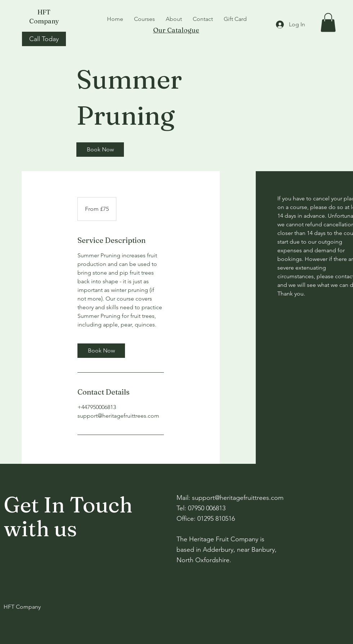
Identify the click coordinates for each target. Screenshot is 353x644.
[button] (328, 23)
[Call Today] (44, 39)
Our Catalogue (176, 30)
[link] (100, 150)
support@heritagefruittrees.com (238, 498)
